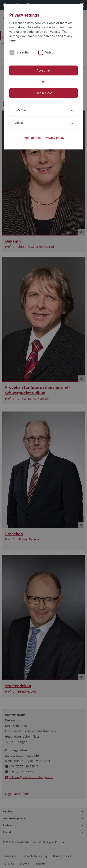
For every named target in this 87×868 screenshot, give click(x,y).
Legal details (32, 138)
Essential (23, 52)
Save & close (43, 93)
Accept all (43, 70)
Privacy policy (55, 138)
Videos (50, 52)
